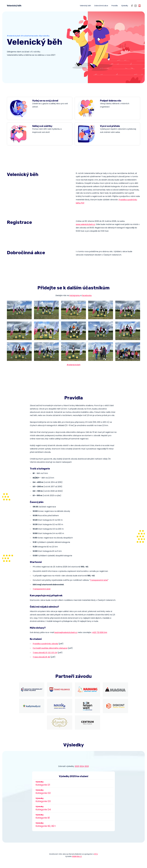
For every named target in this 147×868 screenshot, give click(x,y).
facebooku (87, 295)
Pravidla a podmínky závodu (45, 644)
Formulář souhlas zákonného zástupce (50, 648)
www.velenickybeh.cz (85, 224)
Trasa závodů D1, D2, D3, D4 (45, 653)
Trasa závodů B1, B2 (41, 657)
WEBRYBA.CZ (77, 856)
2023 (87, 766)
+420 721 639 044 (99, 632)
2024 (82, 766)
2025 (77, 766)
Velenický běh (85, 6)
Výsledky (125, 6)
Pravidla (115, 6)
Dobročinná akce (101, 6)
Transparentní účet (99, 580)
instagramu (75, 295)
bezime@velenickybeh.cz (66, 632)
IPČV (96, 854)
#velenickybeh (74, 365)
